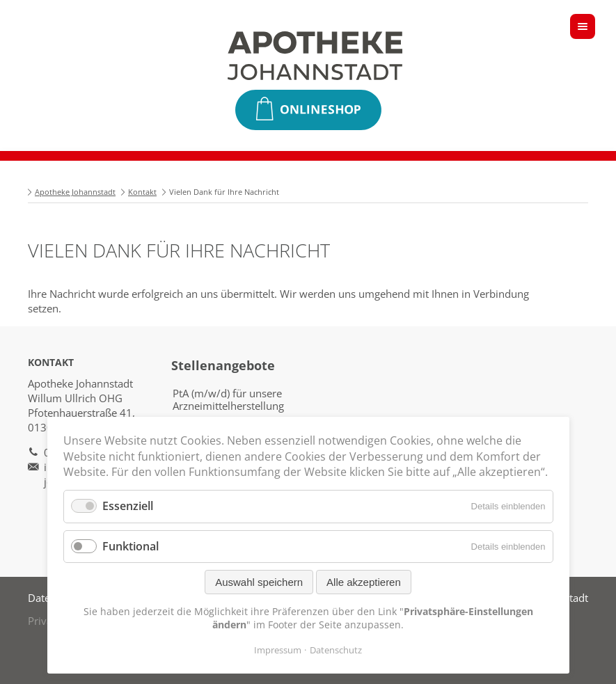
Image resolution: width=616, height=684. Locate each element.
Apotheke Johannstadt (75, 192)
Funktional (131, 546)
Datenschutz (336, 650)
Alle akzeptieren (364, 582)
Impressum (278, 650)
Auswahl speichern (259, 582)
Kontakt (142, 192)
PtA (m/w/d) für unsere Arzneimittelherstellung (228, 399)
